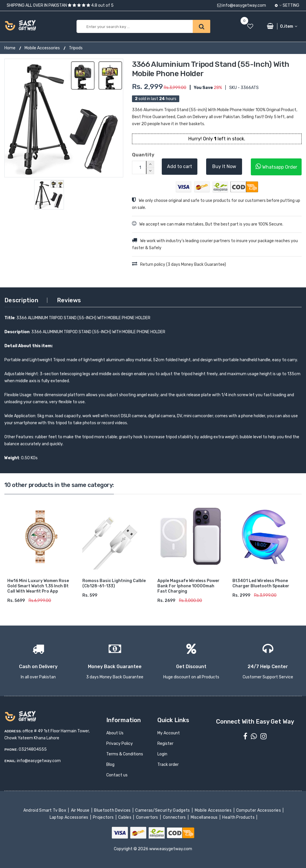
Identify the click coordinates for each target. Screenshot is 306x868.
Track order (168, 765)
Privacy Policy (120, 744)
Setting (287, 5)
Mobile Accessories (42, 48)
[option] (64, 118)
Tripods (76, 48)
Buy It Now (224, 166)
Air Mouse (81, 810)
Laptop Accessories (69, 817)
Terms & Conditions (125, 754)
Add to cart (180, 166)
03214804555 (33, 749)
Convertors (147, 817)
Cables (125, 817)
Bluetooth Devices (113, 810)
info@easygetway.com (242, 5)
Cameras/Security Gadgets (163, 810)
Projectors (104, 817)
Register (165, 744)
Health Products (239, 817)
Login (162, 754)
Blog (110, 765)
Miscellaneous (205, 817)
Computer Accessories (259, 810)
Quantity (142, 155)
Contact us (117, 775)
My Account (169, 733)
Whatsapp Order (276, 166)
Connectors (175, 817)
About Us (115, 733)
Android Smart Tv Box (45, 810)
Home (10, 48)
